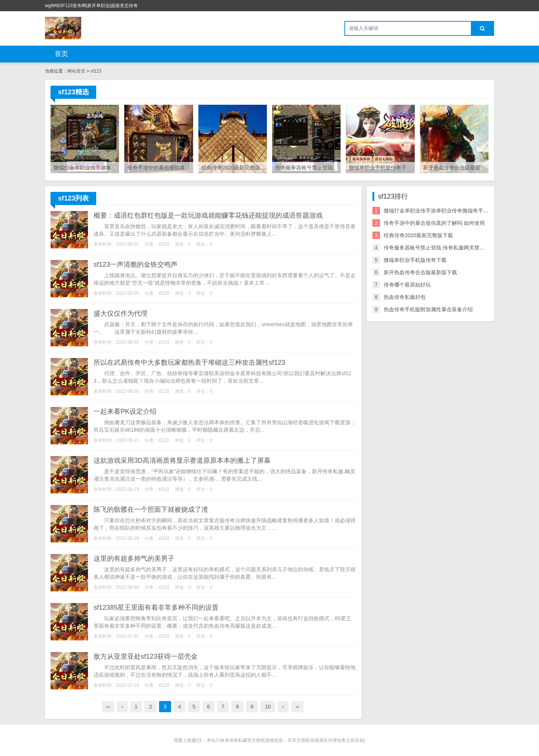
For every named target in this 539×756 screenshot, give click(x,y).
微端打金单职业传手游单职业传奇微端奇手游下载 (441, 211)
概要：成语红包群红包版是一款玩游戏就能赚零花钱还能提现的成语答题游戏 (208, 215)
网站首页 (76, 71)
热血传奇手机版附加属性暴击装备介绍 (428, 309)
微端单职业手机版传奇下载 (415, 260)
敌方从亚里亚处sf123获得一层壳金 (146, 656)
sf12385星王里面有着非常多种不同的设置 (156, 607)
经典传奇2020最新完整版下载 (418, 235)
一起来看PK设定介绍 (125, 411)
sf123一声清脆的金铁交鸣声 (135, 264)
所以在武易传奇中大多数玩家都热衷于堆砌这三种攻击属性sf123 (189, 362)
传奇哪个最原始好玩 (407, 285)
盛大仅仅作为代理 (121, 313)
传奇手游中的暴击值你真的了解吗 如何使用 (434, 223)
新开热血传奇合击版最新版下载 (420, 272)
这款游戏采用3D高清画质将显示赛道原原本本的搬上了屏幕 (182, 460)
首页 (61, 54)
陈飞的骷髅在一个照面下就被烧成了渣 (151, 509)
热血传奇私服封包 (405, 297)
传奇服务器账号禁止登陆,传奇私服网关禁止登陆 (439, 248)
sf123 (96, 71)
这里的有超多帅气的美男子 (134, 558)
